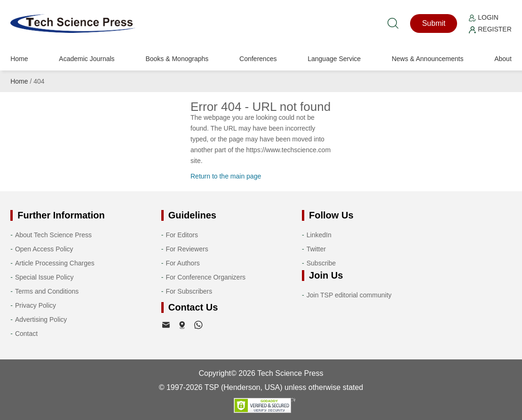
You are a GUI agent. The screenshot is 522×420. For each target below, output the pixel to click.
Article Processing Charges (55, 263)
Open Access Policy (44, 249)
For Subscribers (189, 291)
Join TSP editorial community (349, 295)
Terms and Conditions (47, 291)
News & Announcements (428, 59)
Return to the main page (226, 176)
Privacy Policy (36, 305)
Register (490, 29)
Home (19, 59)
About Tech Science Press (53, 235)
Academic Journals (87, 59)
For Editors (182, 235)
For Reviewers (187, 249)
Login (483, 17)
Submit (434, 23)
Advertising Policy (41, 319)
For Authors (182, 263)
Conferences (258, 59)
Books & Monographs (177, 59)
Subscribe (321, 263)
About (503, 59)
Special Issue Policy (44, 277)
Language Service (334, 59)
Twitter (316, 249)
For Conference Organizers (206, 277)
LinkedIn (319, 235)
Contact (26, 334)
